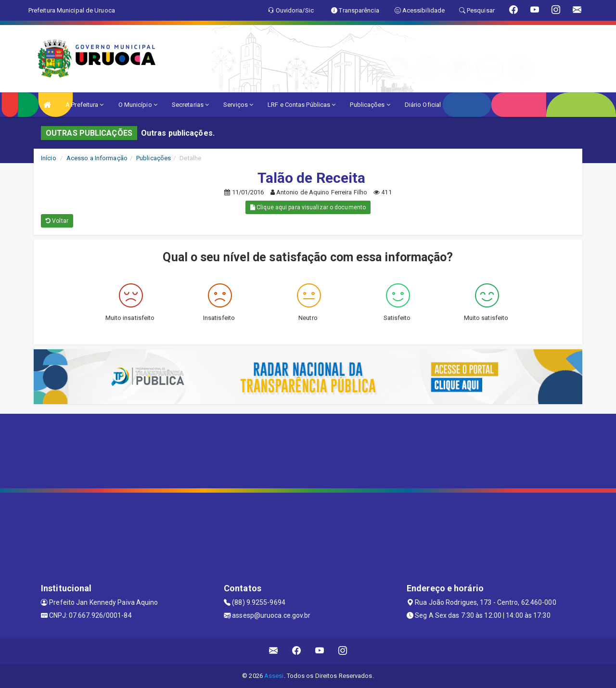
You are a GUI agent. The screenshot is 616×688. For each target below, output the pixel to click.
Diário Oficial (423, 105)
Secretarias (190, 105)
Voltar (57, 221)
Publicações (370, 105)
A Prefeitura (84, 105)
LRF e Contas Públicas (302, 105)
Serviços (238, 105)
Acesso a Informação (97, 158)
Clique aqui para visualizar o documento (308, 207)
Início (49, 158)
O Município (138, 105)
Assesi (274, 676)
